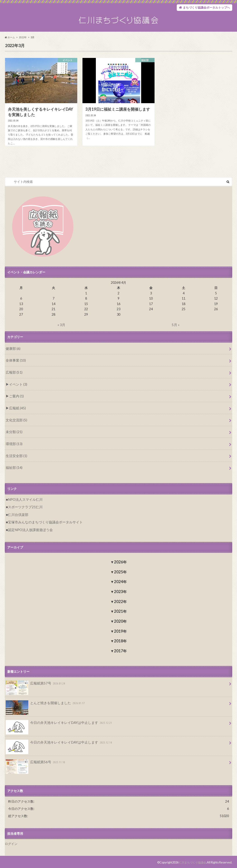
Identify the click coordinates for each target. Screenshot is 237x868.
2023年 (120, 591)
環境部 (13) (13, 445)
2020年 (120, 621)
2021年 (120, 611)
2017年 (120, 650)
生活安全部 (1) (16, 457)
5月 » (176, 328)
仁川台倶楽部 (17, 515)
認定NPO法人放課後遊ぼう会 (29, 529)
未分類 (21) (13, 433)
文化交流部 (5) (16, 422)
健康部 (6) (13, 352)
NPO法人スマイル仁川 (24, 500)
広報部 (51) (13, 375)
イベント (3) (17, 387)
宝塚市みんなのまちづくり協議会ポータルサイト (43, 522)
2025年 (120, 571)
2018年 (120, 640)
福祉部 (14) (13, 468)
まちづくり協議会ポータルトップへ (205, 8)
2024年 (120, 581)
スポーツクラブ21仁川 (24, 507)
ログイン (11, 842)
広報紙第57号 (35, 684)
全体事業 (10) (15, 364)
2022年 (23, 41)
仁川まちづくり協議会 (191, 861)
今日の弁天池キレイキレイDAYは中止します (57, 723)
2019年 (120, 631)
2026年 (120, 562)
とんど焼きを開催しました (44, 704)
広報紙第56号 (35, 762)
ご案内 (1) (16, 399)
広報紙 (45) (17, 410)
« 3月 (61, 328)
